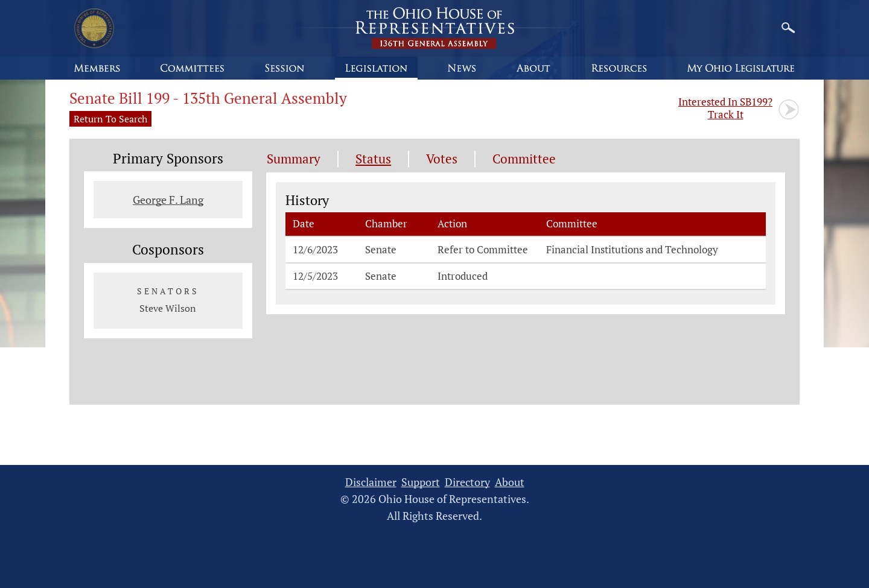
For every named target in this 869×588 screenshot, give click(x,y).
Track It (725, 108)
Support (421, 482)
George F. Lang (168, 200)
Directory (467, 482)
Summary (294, 159)
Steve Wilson (168, 308)
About (510, 482)
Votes (442, 159)
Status (373, 159)
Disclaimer (371, 482)
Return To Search (110, 119)
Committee (524, 159)
